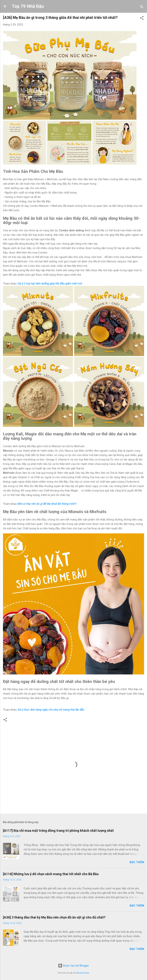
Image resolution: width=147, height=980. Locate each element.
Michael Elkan (83, 973)
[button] (142, 19)
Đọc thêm (137, 862)
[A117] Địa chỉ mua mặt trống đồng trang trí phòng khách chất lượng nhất (58, 831)
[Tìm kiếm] (142, 7)
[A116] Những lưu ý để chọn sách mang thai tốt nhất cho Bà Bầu (51, 874)
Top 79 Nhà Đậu (28, 6)
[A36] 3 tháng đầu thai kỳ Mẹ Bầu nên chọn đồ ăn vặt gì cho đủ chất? (54, 917)
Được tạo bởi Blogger (73, 966)
